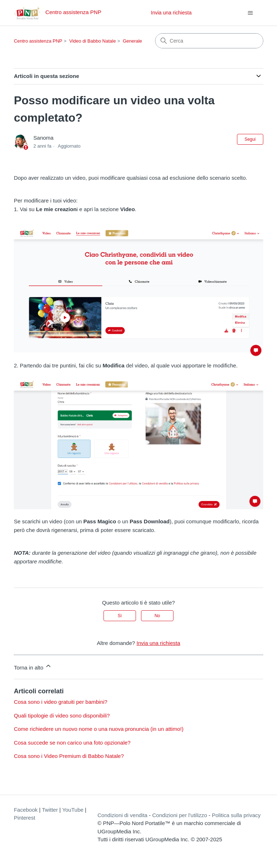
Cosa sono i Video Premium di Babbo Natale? (69, 756)
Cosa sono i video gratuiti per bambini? (60, 702)
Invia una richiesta (171, 13)
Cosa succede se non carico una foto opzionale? (72, 743)
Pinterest (24, 818)
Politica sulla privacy (236, 815)
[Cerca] (209, 41)
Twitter (50, 810)
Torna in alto (33, 666)
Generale (132, 41)
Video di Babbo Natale (93, 41)
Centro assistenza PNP (38, 41)
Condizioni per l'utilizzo (180, 815)
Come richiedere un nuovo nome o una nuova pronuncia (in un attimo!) (98, 729)
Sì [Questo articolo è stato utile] (120, 616)
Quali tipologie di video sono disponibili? (62, 716)
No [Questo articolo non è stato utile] (157, 616)
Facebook (26, 810)
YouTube (73, 810)
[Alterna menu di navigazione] (250, 13)
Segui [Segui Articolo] (250, 139)
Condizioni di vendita (122, 815)
